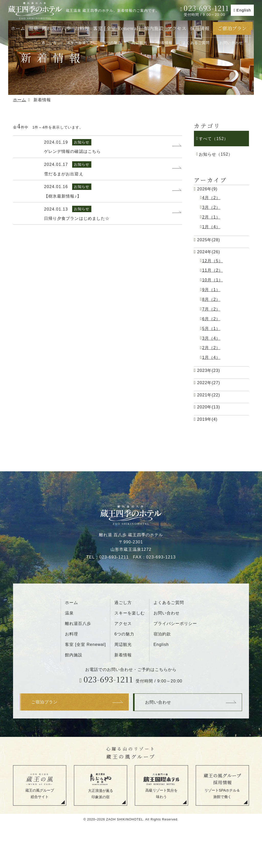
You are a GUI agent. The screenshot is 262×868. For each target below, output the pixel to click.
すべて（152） (214, 139)
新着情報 (165, 43)
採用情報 (200, 28)
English (244, 10)
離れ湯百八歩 (57, 28)
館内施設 (154, 28)
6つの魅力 (113, 43)
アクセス (177, 28)
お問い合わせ (231, 43)
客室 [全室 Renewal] (117, 28)
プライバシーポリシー (175, 623)
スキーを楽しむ (80, 43)
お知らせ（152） (216, 154)
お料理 (82, 28)
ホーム (18, 28)
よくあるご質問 (196, 43)
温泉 (34, 28)
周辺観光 (139, 43)
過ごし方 (49, 43)
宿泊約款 (162, 634)
